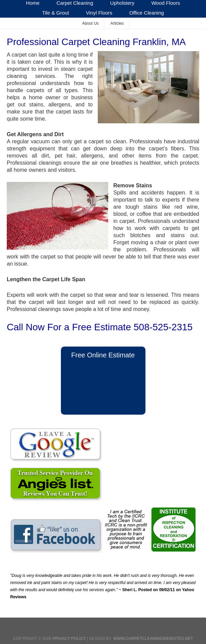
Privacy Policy (69, 639)
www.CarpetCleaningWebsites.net (153, 639)
